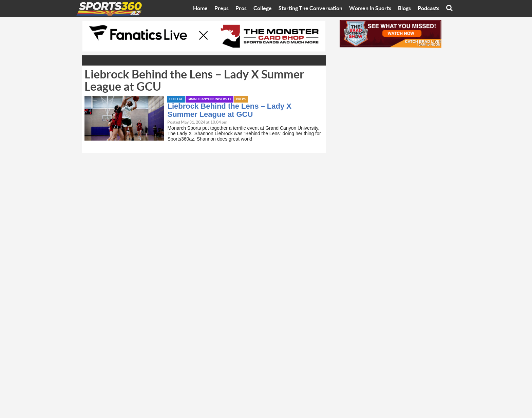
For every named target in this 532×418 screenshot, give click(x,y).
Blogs (404, 8)
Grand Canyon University (210, 99)
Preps (222, 8)
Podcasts (429, 8)
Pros (241, 8)
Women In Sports (370, 8)
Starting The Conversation (310, 8)
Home (200, 8)
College (263, 8)
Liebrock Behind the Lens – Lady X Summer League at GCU (229, 110)
